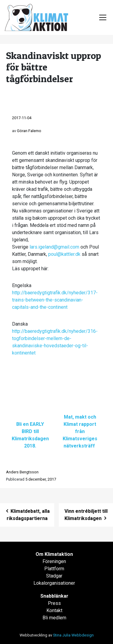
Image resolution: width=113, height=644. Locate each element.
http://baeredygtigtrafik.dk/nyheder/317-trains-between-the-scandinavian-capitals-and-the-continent (55, 300)
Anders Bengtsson (22, 472)
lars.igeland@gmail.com (54, 247)
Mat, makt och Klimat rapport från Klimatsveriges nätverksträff (80, 431)
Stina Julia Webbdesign (73, 635)
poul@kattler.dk (64, 254)
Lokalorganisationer (54, 583)
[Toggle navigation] (103, 17)
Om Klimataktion (54, 554)
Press (54, 603)
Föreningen (54, 561)
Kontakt (54, 610)
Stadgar (54, 576)
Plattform (54, 569)
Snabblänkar (54, 596)
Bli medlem (54, 618)
